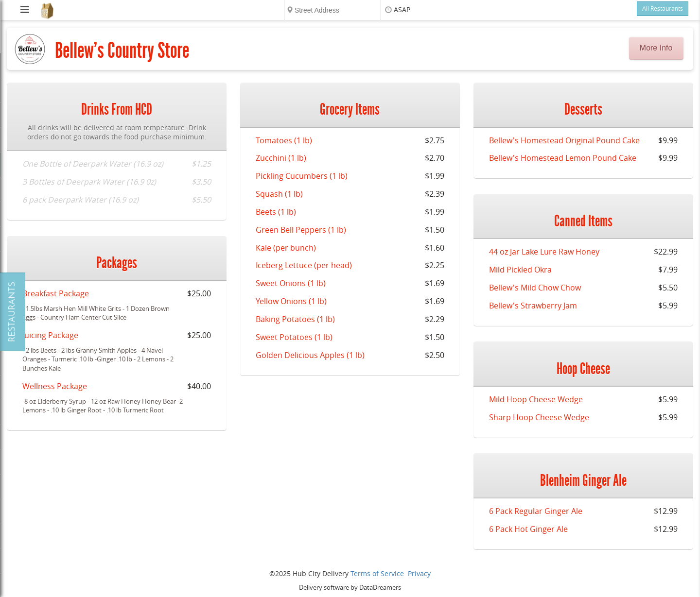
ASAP (402, 10)
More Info (656, 48)
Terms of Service (377, 574)
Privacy (419, 574)
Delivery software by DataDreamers (350, 588)
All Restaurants (663, 9)
